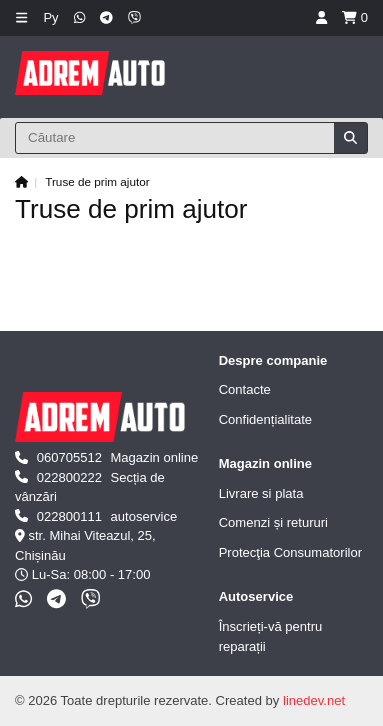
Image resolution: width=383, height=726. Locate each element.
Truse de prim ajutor (97, 181)
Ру (50, 17)
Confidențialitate (265, 419)
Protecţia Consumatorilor (290, 552)
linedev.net (314, 700)
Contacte (245, 389)
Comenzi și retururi (273, 522)
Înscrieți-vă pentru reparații (271, 636)
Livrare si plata (261, 493)
